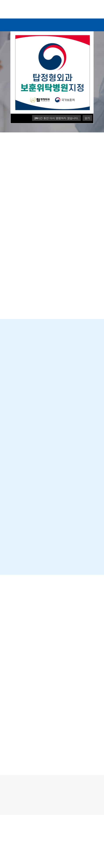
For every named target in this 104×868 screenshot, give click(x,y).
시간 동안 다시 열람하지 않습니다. (56, 118)
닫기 (88, 118)
